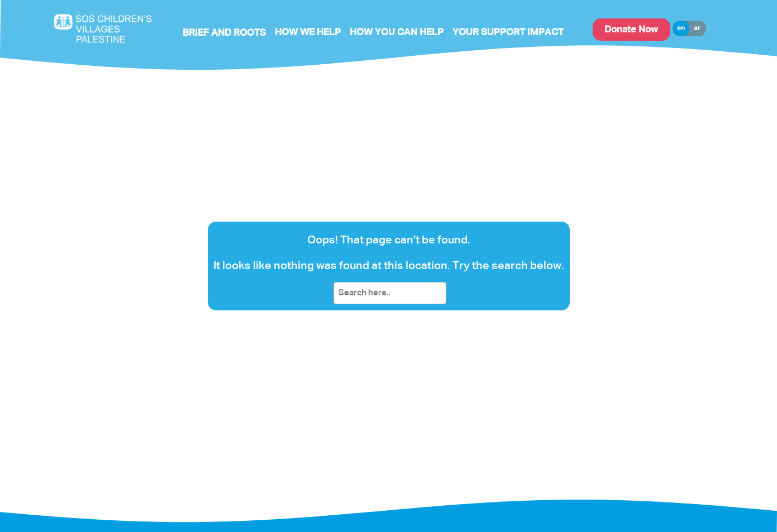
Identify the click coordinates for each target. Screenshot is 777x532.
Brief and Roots (224, 33)
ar (697, 28)
